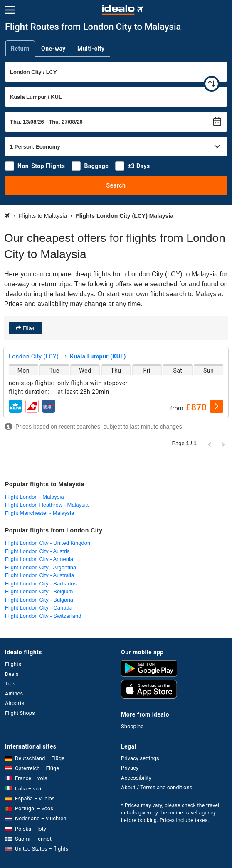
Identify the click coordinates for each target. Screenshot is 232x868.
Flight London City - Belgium (39, 591)
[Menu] (10, 10)
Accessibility (136, 778)
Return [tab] (20, 49)
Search (116, 185)
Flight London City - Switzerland (43, 616)
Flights (13, 664)
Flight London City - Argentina (41, 567)
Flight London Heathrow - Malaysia (47, 505)
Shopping (132, 726)
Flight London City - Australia (39, 575)
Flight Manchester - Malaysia (39, 513)
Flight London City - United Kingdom (48, 543)
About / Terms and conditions (157, 787)
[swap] (212, 84)
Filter (28, 328)
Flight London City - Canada (39, 608)
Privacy (130, 768)
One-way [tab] (53, 49)
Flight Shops (20, 713)
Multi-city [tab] (91, 49)
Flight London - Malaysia (35, 497)
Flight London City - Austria (37, 551)
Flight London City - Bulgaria (39, 600)
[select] (217, 406)
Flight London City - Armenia (39, 559)
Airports (15, 703)
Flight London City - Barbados (41, 584)
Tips (10, 684)
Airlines (14, 694)
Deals (12, 674)
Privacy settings (140, 758)
